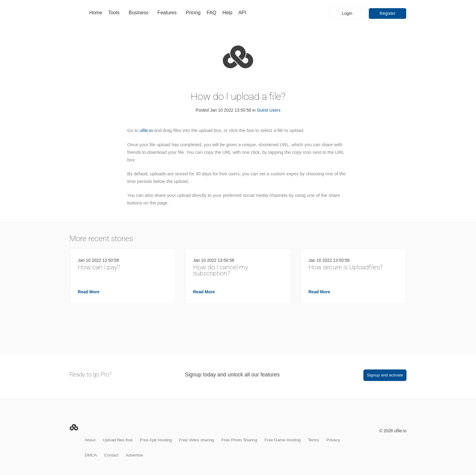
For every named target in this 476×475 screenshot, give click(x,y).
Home (96, 13)
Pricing (193, 13)
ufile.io (146, 130)
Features (167, 13)
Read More (89, 292)
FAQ (211, 13)
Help (227, 13)
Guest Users (269, 110)
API (242, 13)
